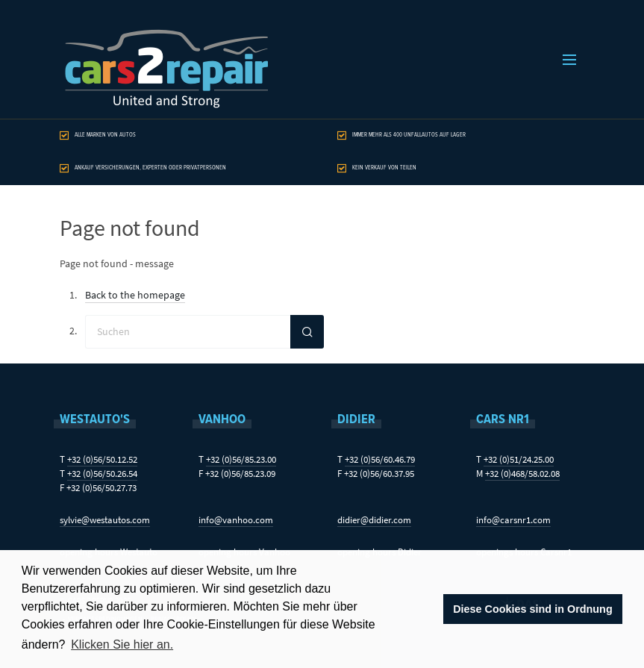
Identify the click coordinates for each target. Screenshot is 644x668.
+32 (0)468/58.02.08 (522, 474)
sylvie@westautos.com (105, 520)
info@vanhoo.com (236, 520)
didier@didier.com (374, 520)
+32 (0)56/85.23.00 (241, 459)
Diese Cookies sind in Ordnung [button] (533, 609)
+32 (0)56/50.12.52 (102, 459)
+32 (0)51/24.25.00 (519, 459)
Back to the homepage (135, 295)
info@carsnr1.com (513, 520)
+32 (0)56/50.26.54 (102, 474)
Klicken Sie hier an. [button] (122, 644)
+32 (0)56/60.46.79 (380, 459)
